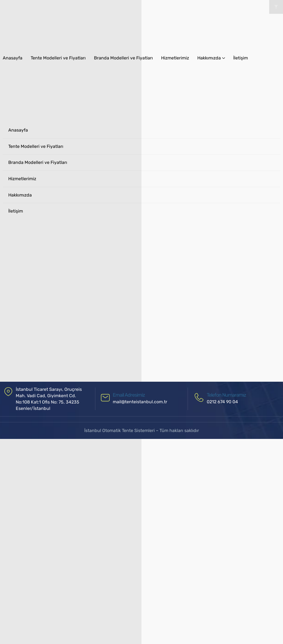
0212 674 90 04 (222, 402)
